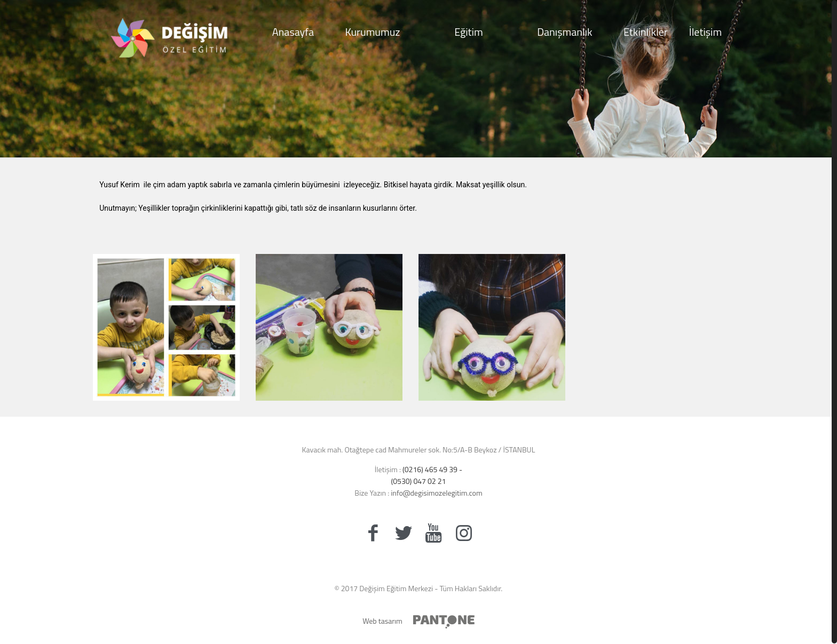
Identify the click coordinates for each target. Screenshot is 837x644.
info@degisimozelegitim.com (436, 493)
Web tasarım (382, 621)
